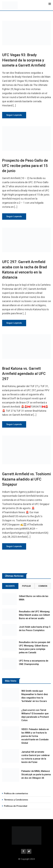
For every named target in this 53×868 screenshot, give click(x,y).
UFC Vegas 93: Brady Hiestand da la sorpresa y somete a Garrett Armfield (24, 60)
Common (43, 586)
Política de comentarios (16, 793)
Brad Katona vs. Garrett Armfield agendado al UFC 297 (24, 374)
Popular (26, 586)
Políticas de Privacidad (16, 806)
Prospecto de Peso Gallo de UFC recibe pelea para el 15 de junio (25, 166)
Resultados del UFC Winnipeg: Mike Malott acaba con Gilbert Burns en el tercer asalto (34, 615)
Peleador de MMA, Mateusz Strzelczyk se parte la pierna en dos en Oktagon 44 (36, 775)
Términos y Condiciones (16, 800)
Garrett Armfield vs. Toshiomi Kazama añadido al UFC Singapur (26, 479)
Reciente (10, 586)
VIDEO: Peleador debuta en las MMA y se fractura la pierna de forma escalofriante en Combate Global (35, 736)
